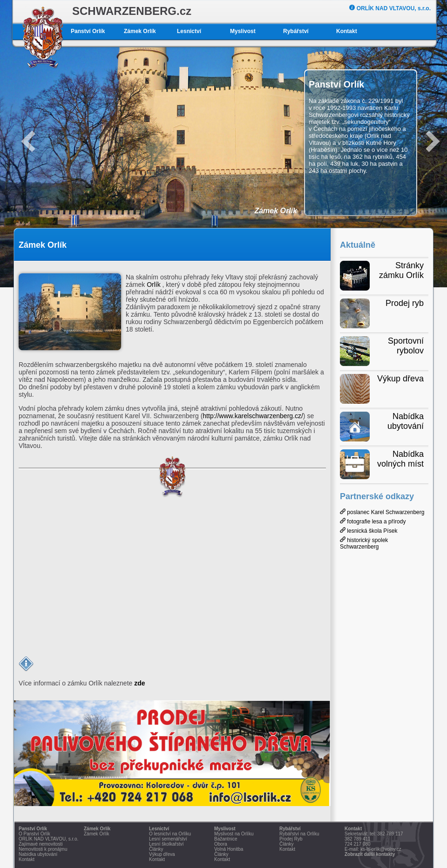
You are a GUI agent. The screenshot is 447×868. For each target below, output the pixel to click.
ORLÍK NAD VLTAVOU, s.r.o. (390, 8)
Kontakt (347, 31)
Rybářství (296, 31)
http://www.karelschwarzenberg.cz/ (253, 416)
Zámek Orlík (140, 31)
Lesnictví (189, 31)
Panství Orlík (88, 31)
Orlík (154, 285)
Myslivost (243, 31)
